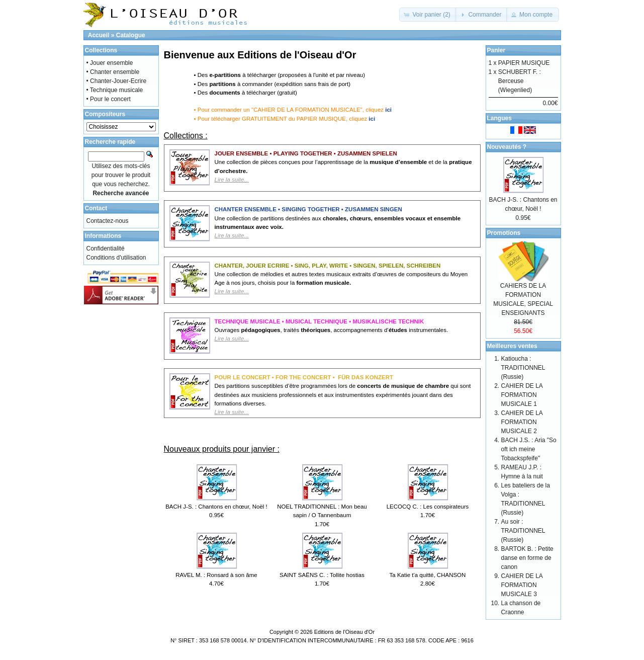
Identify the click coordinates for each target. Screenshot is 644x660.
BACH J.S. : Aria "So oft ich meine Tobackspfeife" (529, 449)
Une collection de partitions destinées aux (338, 227)
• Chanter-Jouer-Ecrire (117, 81)
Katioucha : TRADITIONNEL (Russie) (523, 368)
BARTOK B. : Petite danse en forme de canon (527, 558)
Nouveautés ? (507, 147)
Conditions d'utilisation (116, 258)
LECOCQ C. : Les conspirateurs (428, 507)
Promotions (504, 233)
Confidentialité (106, 249)
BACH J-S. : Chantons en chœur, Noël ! (216, 507)
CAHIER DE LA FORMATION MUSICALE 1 (522, 395)
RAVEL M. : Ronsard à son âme (216, 575)
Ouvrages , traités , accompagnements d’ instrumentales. (332, 334)
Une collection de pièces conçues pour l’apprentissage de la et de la (343, 171)
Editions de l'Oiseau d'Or (344, 632)
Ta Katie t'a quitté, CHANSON (428, 575)
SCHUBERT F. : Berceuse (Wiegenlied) (520, 81)
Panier (496, 50)
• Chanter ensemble (113, 72)
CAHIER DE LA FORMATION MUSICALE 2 (522, 422)
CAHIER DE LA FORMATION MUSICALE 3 (522, 585)
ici (388, 110)
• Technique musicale (115, 90)
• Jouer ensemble (110, 63)
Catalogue (131, 35)
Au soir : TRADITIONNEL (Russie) (523, 531)
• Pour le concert (109, 99)
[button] (428, 15)
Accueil (99, 35)
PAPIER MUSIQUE (524, 63)
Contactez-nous (108, 221)
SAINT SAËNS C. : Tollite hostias (322, 575)
